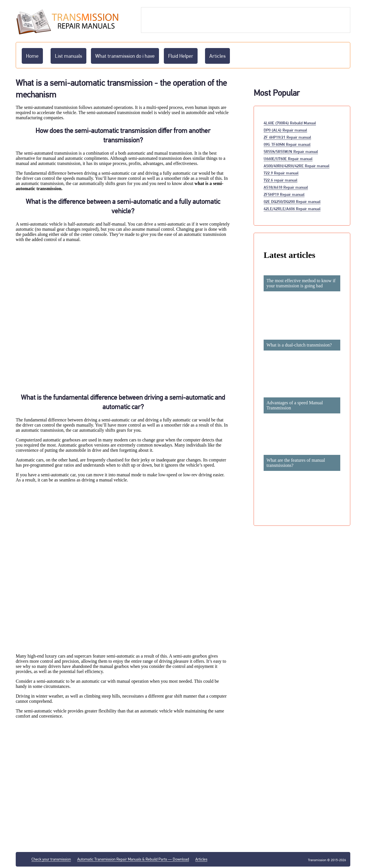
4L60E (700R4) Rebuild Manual (290, 123)
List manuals (68, 56)
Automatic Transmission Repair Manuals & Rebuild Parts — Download (133, 859)
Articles (217, 56)
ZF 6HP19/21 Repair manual (287, 137)
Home (32, 56)
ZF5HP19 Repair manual (284, 194)
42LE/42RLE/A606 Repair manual (292, 209)
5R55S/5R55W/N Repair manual (291, 151)
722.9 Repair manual (281, 173)
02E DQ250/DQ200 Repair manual (292, 201)
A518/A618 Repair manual (286, 187)
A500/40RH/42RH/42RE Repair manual (297, 166)
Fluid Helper (181, 56)
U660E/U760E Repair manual (288, 159)
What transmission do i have (125, 56)
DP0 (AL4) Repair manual (285, 130)
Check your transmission (51, 859)
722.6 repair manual (281, 180)
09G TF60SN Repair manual (287, 144)
